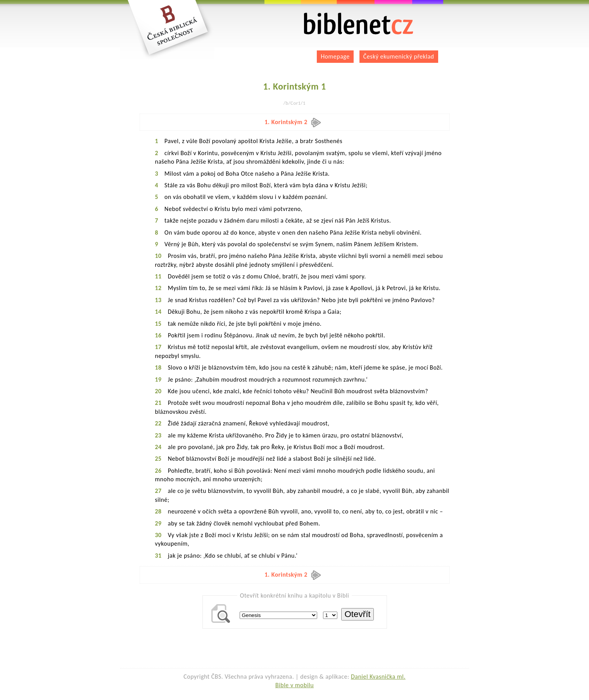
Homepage (335, 56)
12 (158, 288)
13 (158, 300)
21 (158, 403)
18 (158, 367)
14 (158, 312)
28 (158, 511)
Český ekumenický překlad (399, 56)
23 (158, 435)
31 (158, 556)
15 (158, 324)
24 (158, 447)
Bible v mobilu (294, 685)
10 (158, 256)
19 (158, 379)
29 (158, 523)
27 (158, 491)
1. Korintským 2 (293, 122)
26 (158, 471)
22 (158, 423)
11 (158, 276)
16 (158, 335)
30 (158, 535)
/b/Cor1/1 (294, 103)
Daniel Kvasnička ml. (378, 677)
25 (158, 459)
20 (158, 391)
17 (158, 347)
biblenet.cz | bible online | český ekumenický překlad (359, 24)
